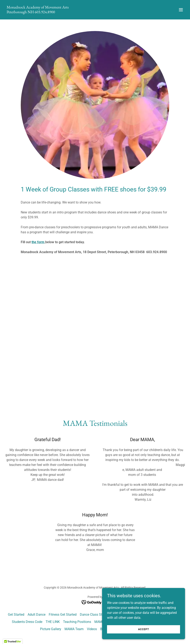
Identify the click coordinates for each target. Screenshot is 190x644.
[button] (181, 10)
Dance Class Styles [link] (94, 615)
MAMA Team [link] (74, 629)
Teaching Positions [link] (77, 622)
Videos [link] (92, 629)
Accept (144, 629)
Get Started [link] (16, 615)
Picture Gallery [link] (51, 629)
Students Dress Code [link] (27, 622)
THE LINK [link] (53, 622)
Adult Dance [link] (37, 615)
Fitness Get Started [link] (63, 615)
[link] (38, 12)
